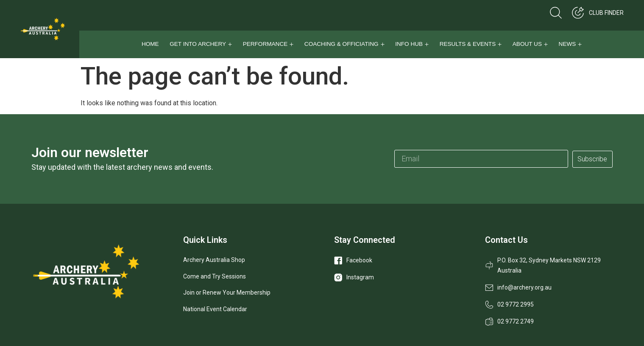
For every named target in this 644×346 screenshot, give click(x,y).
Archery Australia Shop (214, 260)
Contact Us (506, 240)
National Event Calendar (215, 309)
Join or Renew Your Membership (227, 293)
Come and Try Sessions (215, 276)
